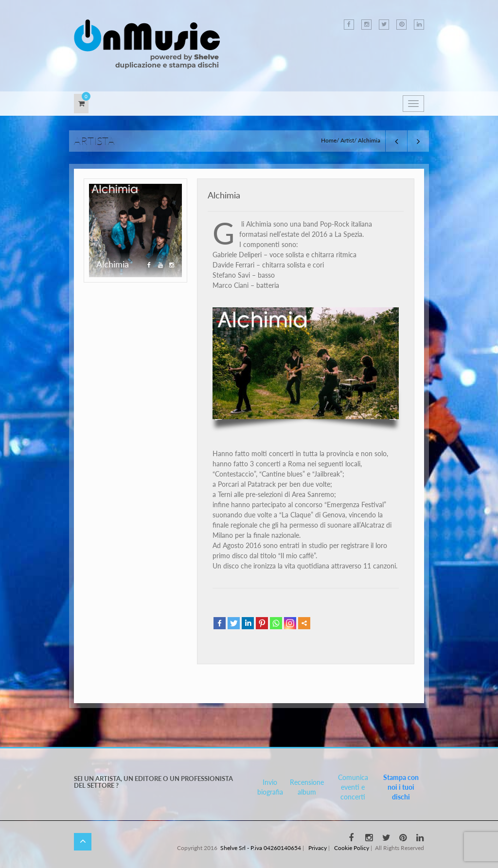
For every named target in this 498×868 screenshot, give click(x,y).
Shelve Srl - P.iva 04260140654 (261, 848)
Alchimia (224, 195)
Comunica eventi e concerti (353, 787)
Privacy (318, 848)
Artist (347, 140)
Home (329, 140)
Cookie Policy (352, 848)
